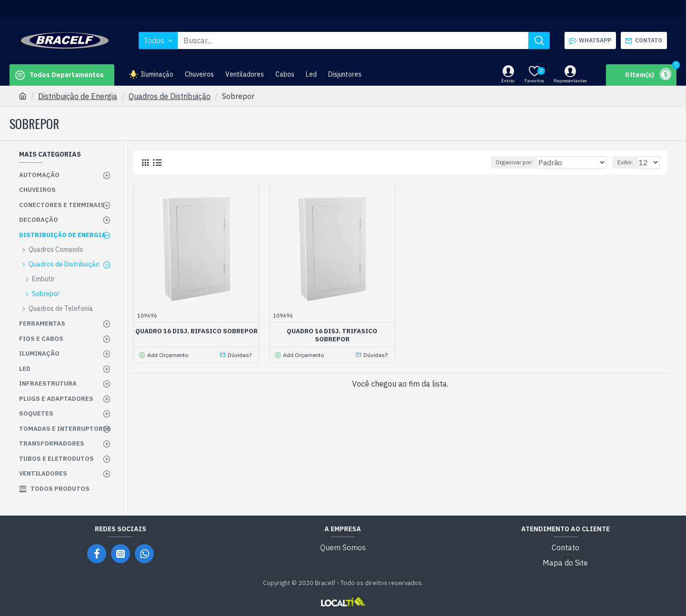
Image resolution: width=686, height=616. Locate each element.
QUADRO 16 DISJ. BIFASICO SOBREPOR (197, 331)
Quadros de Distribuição (170, 96)
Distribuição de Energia (78, 96)
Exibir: (628, 162)
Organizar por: (519, 162)
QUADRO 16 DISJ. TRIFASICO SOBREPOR (332, 335)
